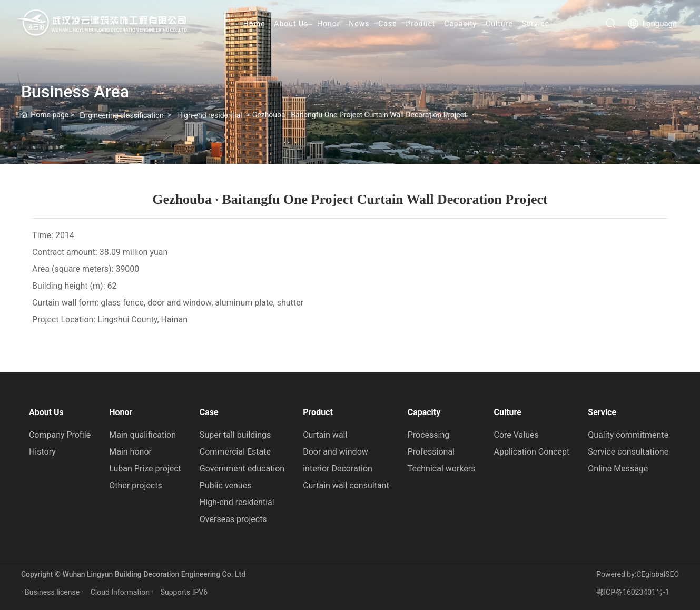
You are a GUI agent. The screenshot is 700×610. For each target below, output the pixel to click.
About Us (291, 24)
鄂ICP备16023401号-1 (633, 592)
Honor (328, 24)
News (359, 24)
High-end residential (210, 119)
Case (387, 24)
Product (420, 24)
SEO (672, 574)
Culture (499, 24)
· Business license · (53, 592)
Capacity (460, 24)
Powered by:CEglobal (631, 574)
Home (254, 24)
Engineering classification (121, 119)
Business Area (75, 92)
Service (535, 24)
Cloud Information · (123, 592)
